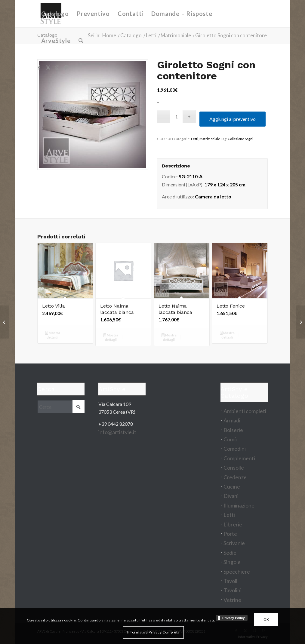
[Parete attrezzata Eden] (300, 322)
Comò (230, 439)
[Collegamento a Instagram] (57, 67)
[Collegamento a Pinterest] (66, 67)
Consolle (234, 468)
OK (266, 619)
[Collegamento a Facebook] (39, 67)
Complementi (239, 458)
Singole (232, 562)
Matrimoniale (210, 139)
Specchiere (237, 572)
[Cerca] (81, 41)
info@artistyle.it (117, 432)
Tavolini (233, 590)
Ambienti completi (245, 411)
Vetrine (232, 600)
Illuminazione (239, 505)
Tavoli (230, 581)
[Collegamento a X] (48, 67)
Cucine (232, 486)
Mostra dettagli (53, 335)
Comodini (235, 449)
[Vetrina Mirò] (5, 322)
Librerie (233, 524)
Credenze (235, 477)
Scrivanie (234, 543)
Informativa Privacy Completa (153, 632)
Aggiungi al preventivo (233, 119)
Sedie (230, 553)
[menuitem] (55, 14)
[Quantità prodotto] (176, 117)
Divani (231, 496)
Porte (230, 534)
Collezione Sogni (240, 139)
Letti (195, 139)
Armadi (232, 420)
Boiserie (233, 430)
